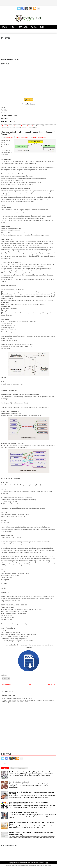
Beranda (4, 27)
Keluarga (28, 31)
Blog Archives (22, 768)
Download (10, 126)
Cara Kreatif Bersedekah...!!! (19, 782)
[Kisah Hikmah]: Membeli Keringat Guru (24, 812)
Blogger (32, 104)
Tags (13, 768)
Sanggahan (4, 119)
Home (3, 107)
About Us (4, 110)
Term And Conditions (8, 121)
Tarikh (42, 27)
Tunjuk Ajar (31, 126)
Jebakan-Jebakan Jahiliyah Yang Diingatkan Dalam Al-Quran (31, 772)
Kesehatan (18, 31)
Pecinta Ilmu (15, 865)
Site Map (4, 113)
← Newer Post (6, 684)
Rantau (35, 26)
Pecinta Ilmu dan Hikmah (27, 863)
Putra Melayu (32, 865)
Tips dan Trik (7, 31)
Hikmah (14, 26)
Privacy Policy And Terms (9, 116)
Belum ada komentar (40, 137)
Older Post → (51, 684)
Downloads (24, 26)
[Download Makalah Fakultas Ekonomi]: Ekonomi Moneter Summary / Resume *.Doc (28, 133)
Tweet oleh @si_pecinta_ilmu (10, 59)
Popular (5, 768)
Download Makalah (20, 126)
